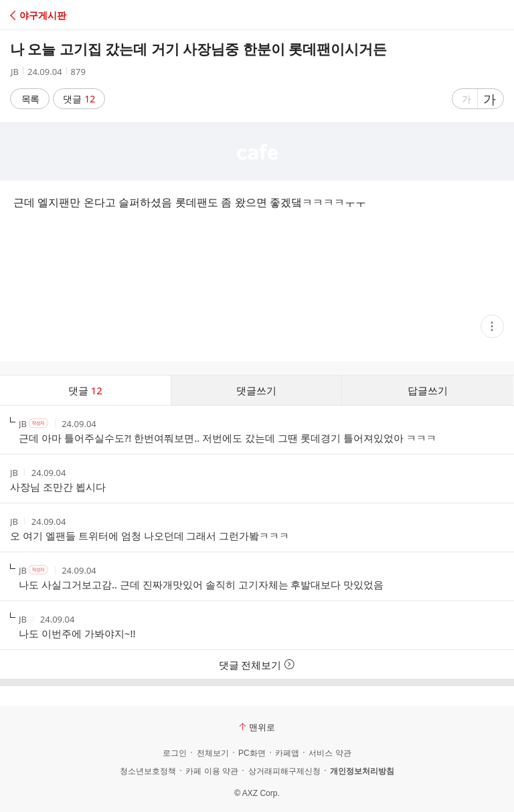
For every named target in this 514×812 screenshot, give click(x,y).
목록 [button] (30, 99)
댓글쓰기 (256, 390)
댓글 (79, 99)
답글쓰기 (428, 390)
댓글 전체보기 (257, 665)
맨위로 (257, 727)
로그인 (175, 753)
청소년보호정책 (148, 771)
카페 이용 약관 (212, 771)
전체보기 (213, 753)
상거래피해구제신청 (284, 771)
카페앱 (287, 753)
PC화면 (252, 753)
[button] (69, 15)
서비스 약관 (330, 753)
